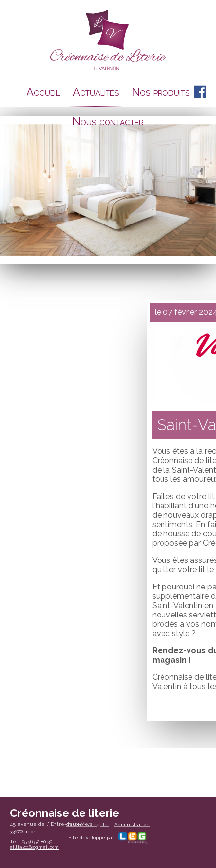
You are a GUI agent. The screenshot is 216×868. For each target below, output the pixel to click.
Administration (132, 824)
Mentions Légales (88, 824)
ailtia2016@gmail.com (34, 847)
